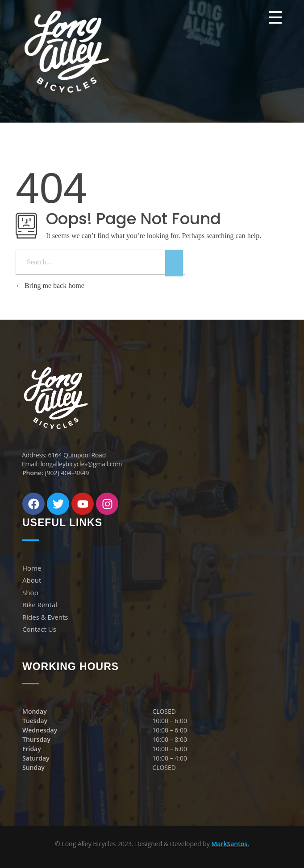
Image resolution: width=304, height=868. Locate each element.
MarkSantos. (230, 844)
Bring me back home (50, 286)
